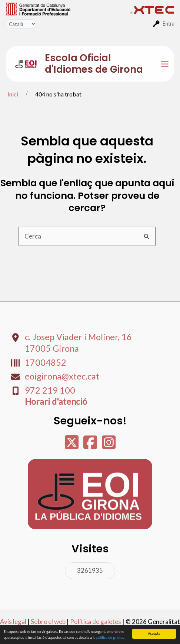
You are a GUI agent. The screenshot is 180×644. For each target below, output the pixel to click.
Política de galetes (96, 622)
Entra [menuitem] (169, 24)
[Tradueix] (21, 24)
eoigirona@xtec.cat (62, 376)
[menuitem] (68, 9)
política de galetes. (111, 638)
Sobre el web (48, 622)
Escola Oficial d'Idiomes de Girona (94, 64)
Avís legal (13, 622)
